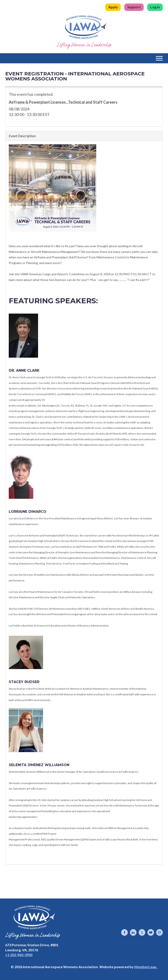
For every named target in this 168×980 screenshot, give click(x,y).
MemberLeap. (146, 967)
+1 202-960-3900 (19, 955)
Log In (155, 7)
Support (134, 7)
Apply (113, 7)
